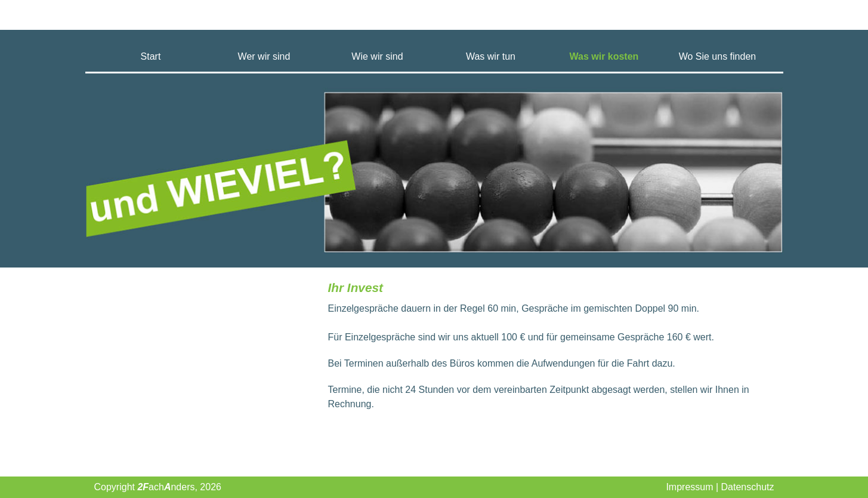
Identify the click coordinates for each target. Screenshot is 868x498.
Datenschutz (748, 487)
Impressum (689, 487)
